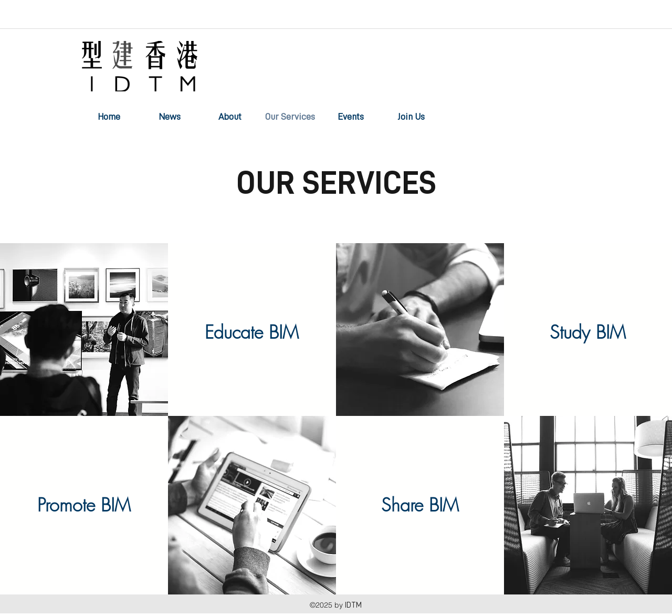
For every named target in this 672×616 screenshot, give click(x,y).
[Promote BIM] (84, 505)
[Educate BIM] (252, 332)
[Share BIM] (420, 505)
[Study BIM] (588, 332)
